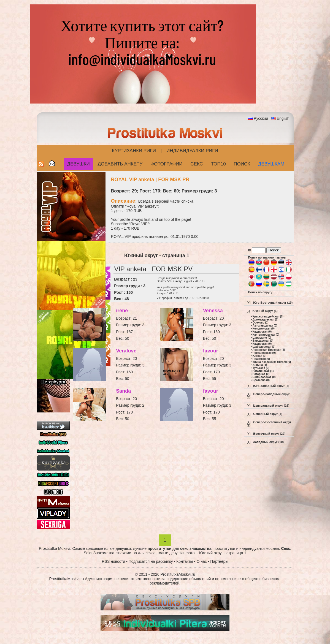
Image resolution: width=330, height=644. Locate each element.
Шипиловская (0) (264, 377)
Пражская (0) (261, 359)
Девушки (79, 164)
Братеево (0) (261, 380)
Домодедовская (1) (266, 320)
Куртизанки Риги (134, 151)
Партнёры (219, 561)
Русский (261, 118)
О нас (201, 561)
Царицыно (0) (262, 338)
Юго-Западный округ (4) (271, 386)
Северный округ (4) (268, 414)
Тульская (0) (261, 368)
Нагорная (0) (261, 374)
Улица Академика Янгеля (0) (272, 362)
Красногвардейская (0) (268, 316)
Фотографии (167, 164)
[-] (248, 311)
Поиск (242, 164)
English (283, 118)
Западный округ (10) (268, 442)
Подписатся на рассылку (151, 561)
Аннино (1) (260, 365)
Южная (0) (259, 356)
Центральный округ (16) (271, 406)
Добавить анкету (120, 164)
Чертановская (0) (264, 353)
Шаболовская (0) (264, 347)
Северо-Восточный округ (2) (269, 424)
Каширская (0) (262, 332)
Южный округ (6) (265, 311)
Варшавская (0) (263, 341)
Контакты (185, 561)
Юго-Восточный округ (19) (273, 303)
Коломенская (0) (264, 329)
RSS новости (114, 561)
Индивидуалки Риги (192, 151)
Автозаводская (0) (265, 326)
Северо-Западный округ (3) (268, 396)
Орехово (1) (261, 323)
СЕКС (197, 164)
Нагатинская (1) (263, 371)
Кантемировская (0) (266, 335)
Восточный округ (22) (269, 434)
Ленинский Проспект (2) (269, 350)
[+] (249, 303)
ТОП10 (218, 164)
